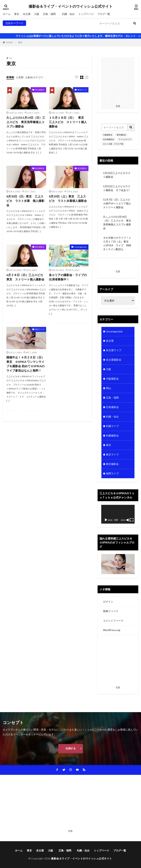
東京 (17, 14)
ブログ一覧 (104, 14)
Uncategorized (80, 247)
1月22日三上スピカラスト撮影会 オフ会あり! (117, 188)
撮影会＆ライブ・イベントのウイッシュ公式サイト (71, 6)
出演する (71, 748)
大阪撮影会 (9, 29)
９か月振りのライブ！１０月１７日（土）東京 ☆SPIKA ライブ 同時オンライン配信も (117, 243)
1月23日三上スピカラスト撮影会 (117, 175)
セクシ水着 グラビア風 (83, 29)
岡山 (109, 388)
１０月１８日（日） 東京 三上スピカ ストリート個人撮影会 (68, 122)
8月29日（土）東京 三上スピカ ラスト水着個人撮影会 (68, 198)
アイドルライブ (58, 29)
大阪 (37, 14)
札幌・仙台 (68, 14)
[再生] (106, 520)
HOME (9, 42)
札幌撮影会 (112, 436)
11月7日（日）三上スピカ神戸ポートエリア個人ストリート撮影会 (117, 203)
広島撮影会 (112, 407)
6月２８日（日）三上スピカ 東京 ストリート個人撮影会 (26, 277)
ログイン (108, 602)
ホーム (7, 14)
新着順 (10, 77)
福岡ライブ (112, 474)
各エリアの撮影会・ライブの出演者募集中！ (68, 277)
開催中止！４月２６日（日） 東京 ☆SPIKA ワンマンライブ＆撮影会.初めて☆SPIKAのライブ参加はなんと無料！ (26, 364)
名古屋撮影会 (40, 29)
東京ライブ (82, 90)
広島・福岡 (51, 14)
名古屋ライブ (114, 350)
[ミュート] (128, 520)
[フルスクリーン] (132, 520)
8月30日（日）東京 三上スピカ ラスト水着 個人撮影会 (25, 201)
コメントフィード (113, 621)
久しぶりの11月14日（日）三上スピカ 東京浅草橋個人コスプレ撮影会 (26, 122)
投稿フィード (111, 611)
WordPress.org (112, 630)
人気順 (20, 77)
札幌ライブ (112, 426)
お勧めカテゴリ (34, 77)
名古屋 (27, 14)
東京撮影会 (24, 29)
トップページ (86, 14)
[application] (118, 514)
